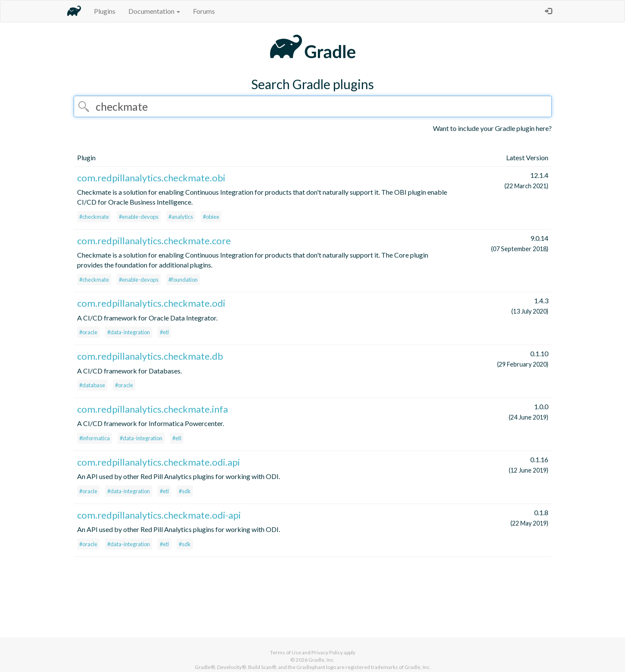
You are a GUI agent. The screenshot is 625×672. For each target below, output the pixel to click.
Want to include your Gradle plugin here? (492, 128)
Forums (204, 11)
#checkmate (94, 217)
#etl (164, 332)
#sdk (185, 491)
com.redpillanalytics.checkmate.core (154, 241)
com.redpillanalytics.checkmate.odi (151, 303)
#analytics (181, 217)
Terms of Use (286, 652)
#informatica (95, 438)
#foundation (183, 280)
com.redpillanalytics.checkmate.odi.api (159, 462)
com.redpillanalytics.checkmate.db (150, 356)
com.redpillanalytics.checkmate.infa (152, 409)
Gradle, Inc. (322, 660)
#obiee (211, 217)
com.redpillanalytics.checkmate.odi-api (159, 515)
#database (92, 385)
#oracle (88, 332)
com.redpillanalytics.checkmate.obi (151, 178)
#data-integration (129, 332)
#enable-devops (139, 217)
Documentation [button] (154, 11)
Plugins (105, 11)
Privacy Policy (327, 652)
